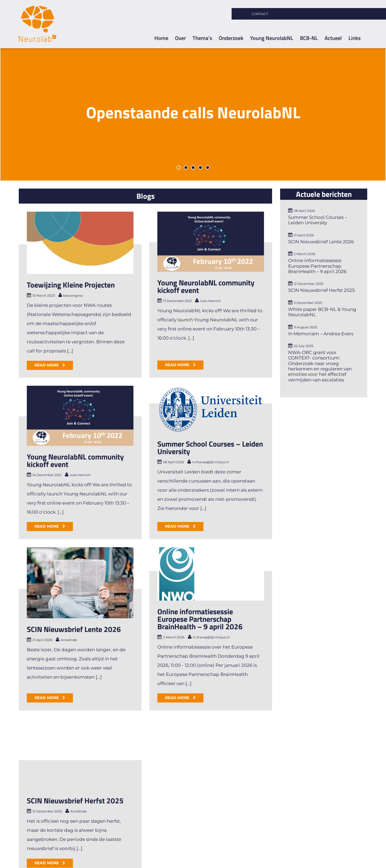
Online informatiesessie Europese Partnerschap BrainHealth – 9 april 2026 (218, 557)
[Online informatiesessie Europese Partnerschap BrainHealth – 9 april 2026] (229, 512)
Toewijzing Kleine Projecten (71, 285)
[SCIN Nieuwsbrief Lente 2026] (117, 521)
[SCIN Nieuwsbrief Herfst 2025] (80, 709)
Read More (47, 365)
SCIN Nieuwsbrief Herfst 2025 (75, 756)
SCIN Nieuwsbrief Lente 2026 (111, 568)
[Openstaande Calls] (193, 114)
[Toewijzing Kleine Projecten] (80, 243)
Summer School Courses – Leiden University (155, 455)
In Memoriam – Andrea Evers (321, 334)
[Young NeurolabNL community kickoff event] (192, 242)
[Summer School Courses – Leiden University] (155, 416)
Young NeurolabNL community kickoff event (187, 286)
